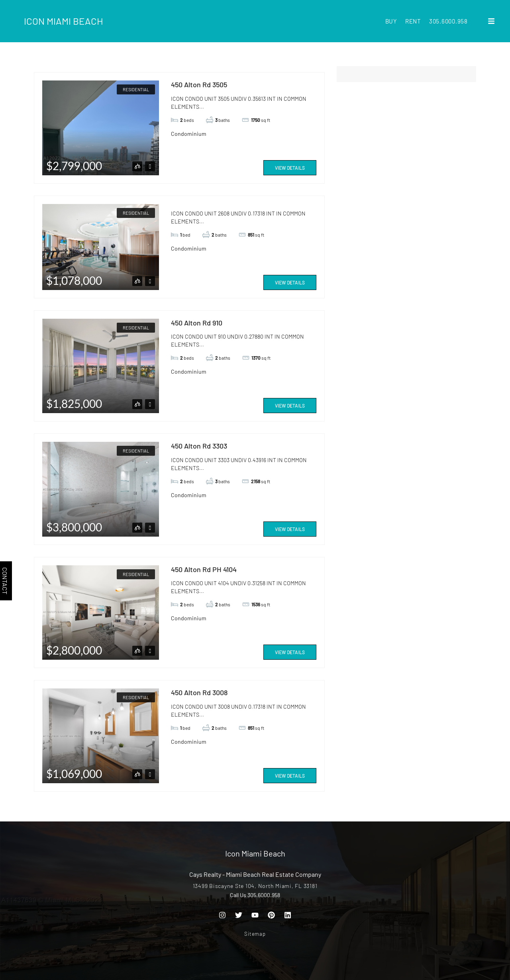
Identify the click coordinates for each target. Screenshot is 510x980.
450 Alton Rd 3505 (199, 84)
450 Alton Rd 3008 (199, 692)
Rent (413, 21)
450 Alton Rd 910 (197, 323)
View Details (290, 168)
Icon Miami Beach (64, 21)
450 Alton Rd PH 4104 (204, 569)
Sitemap (255, 934)
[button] (491, 21)
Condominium (189, 134)
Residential (136, 89)
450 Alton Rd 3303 (199, 446)
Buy (391, 21)
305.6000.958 (448, 21)
